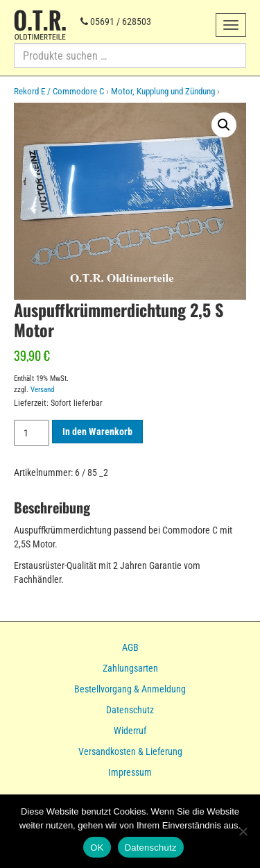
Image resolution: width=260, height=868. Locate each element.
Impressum (130, 772)
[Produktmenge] (32, 433)
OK (97, 848)
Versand (42, 390)
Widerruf (130, 731)
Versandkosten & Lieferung (130, 751)
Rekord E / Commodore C (59, 91)
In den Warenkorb (97, 432)
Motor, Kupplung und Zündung (163, 91)
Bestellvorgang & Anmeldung (130, 689)
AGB (130, 647)
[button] (224, 125)
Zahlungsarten (130, 668)
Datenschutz (130, 710)
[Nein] (243, 831)
